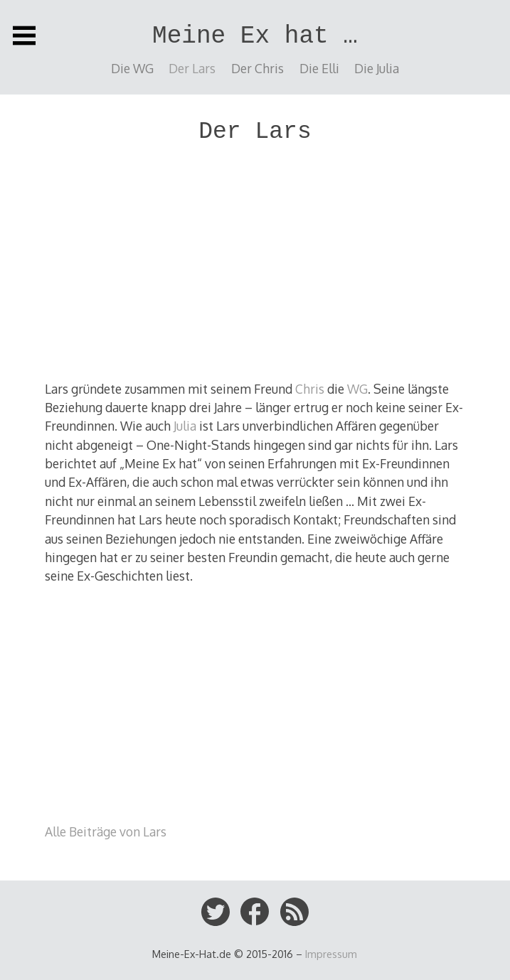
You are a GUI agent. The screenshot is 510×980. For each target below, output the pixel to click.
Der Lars (192, 68)
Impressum (331, 954)
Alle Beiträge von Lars (106, 831)
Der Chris (257, 68)
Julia (185, 426)
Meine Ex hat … (255, 36)
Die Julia (377, 68)
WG (357, 389)
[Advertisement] (255, 267)
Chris (310, 389)
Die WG (132, 68)
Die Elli (319, 68)
